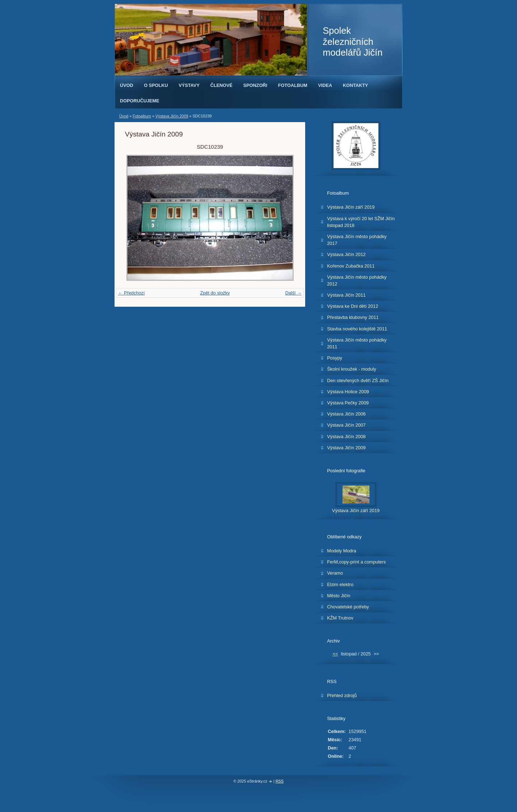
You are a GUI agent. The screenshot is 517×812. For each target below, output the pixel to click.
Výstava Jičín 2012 (346, 254)
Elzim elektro (340, 584)
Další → (293, 293)
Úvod (127, 85)
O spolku (156, 85)
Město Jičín (339, 596)
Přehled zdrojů (342, 695)
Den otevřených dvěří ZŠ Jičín (358, 381)
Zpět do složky (215, 293)
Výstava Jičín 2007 (346, 425)
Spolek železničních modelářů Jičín (353, 41)
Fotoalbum (293, 85)
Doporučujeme (140, 101)
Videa (325, 85)
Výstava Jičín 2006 (346, 414)
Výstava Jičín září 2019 (351, 207)
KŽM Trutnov (340, 618)
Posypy (335, 358)
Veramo (335, 573)
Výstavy (189, 85)
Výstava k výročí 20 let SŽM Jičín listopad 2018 (361, 222)
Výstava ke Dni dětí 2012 (353, 306)
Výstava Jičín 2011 (346, 295)
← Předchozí (131, 293)
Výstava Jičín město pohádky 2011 (357, 343)
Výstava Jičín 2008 (346, 437)
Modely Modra (342, 551)
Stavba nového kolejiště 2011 (357, 329)
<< (335, 654)
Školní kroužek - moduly (352, 369)
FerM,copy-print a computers (357, 562)
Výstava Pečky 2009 (348, 403)
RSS (279, 781)
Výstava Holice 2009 (348, 392)
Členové (222, 85)
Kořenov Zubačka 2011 (351, 266)
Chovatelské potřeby (348, 607)
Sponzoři (255, 85)
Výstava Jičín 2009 (172, 116)
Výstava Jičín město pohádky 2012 (357, 280)
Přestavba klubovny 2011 (353, 317)
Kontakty (355, 85)
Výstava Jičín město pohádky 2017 (357, 240)
